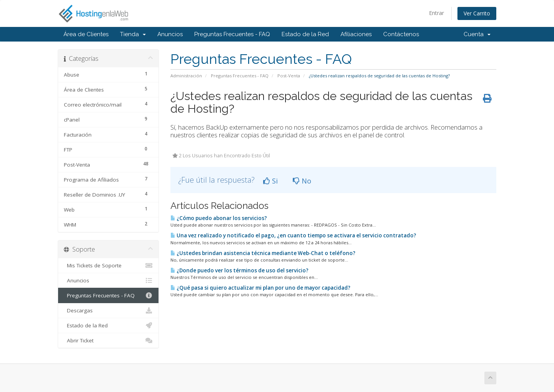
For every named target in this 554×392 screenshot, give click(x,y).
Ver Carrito (477, 13)
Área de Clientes (86, 34)
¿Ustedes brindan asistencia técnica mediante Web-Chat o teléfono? (263, 253)
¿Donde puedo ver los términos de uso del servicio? (239, 270)
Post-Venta (289, 76)
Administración (186, 76)
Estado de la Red (305, 34)
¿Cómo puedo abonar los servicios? (219, 218)
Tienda (133, 34)
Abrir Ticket (108, 340)
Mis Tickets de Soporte (108, 265)
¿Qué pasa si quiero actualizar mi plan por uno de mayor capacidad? (260, 288)
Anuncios (170, 34)
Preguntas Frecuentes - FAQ (232, 34)
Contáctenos (401, 34)
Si (270, 181)
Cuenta (477, 34)
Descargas (108, 310)
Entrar (436, 13)
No (302, 181)
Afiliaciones (356, 34)
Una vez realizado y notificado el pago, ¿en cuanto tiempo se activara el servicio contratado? (293, 235)
